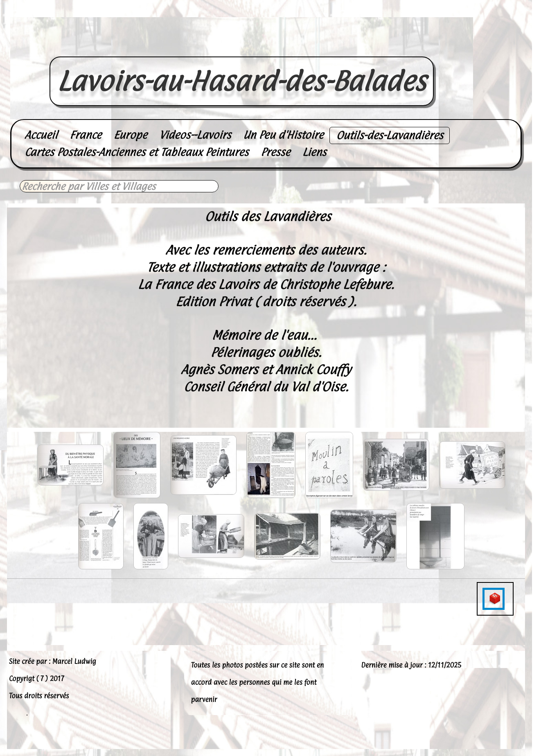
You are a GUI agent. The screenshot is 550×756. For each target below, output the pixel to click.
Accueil (41, 135)
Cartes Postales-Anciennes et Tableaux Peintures (136, 152)
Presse (275, 152)
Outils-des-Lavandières (389, 135)
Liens (314, 152)
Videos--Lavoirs (195, 135)
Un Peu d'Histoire (283, 135)
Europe (131, 135)
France (85, 135)
